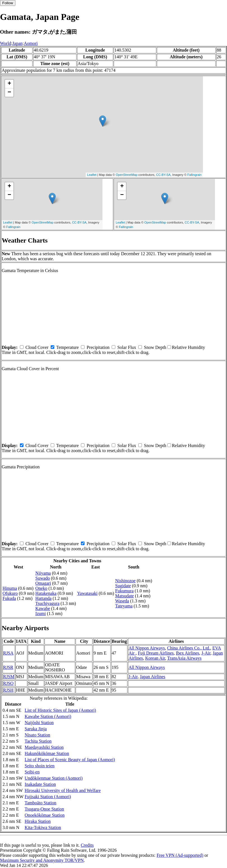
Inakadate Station (40, 784)
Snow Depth (155, 347)
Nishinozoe (126, 581)
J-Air (206, 653)
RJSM (9, 677)
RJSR (8, 667)
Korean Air (155, 658)
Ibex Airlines (187, 653)
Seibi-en (32, 772)
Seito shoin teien (40, 766)
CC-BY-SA (163, 175)
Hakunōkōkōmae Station (47, 753)
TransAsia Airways (184, 658)
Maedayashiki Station (44, 747)
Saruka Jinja (36, 729)
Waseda (122, 601)
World (6, 43)
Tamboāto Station (40, 803)
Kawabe (43, 608)
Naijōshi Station (39, 723)
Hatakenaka (46, 593)
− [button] (9, 93)
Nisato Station (37, 735)
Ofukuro (10, 593)
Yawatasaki (87, 593)
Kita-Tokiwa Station (43, 827)
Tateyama (124, 606)
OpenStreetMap (127, 175)
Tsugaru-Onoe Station (44, 809)
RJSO (8, 683)
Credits (87, 845)
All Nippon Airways (147, 648)
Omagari (43, 583)
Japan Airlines (152, 677)
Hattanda (43, 598)
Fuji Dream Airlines (156, 653)
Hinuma (10, 588)
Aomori (31, 43)
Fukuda (9, 598)
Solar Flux (127, 347)
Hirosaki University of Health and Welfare (63, 790)
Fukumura (125, 591)
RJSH (8, 690)
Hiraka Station (38, 821)
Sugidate (123, 586)
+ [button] (9, 84)
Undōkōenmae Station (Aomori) (54, 778)
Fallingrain (194, 175)
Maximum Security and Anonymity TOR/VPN (42, 860)
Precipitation (98, 347)
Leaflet (92, 175)
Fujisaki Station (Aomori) (48, 797)
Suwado (43, 578)
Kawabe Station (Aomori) (48, 716)
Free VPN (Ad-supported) (180, 855)
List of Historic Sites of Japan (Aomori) (60, 710)
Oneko (41, 588)
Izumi (40, 613)
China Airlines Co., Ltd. (189, 648)
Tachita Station (38, 741)
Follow (8, 3)
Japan (17, 43)
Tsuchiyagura (47, 603)
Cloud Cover (37, 347)
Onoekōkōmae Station (45, 815)
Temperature (68, 347)
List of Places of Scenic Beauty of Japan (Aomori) (70, 760)
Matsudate (125, 596)
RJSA (8, 653)
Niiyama (43, 573)
